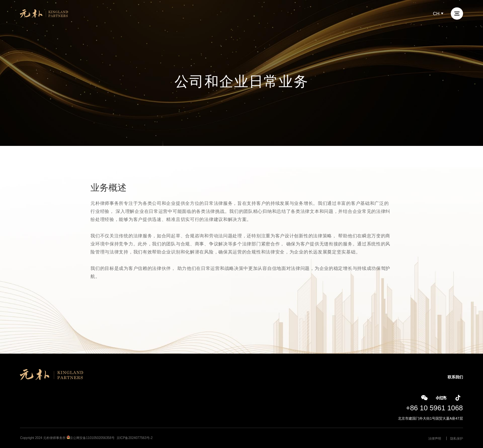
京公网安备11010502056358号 (92, 438)
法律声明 (435, 438)
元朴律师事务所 (54, 438)
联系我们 (455, 377)
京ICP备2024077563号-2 (135, 438)
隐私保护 (457, 438)
